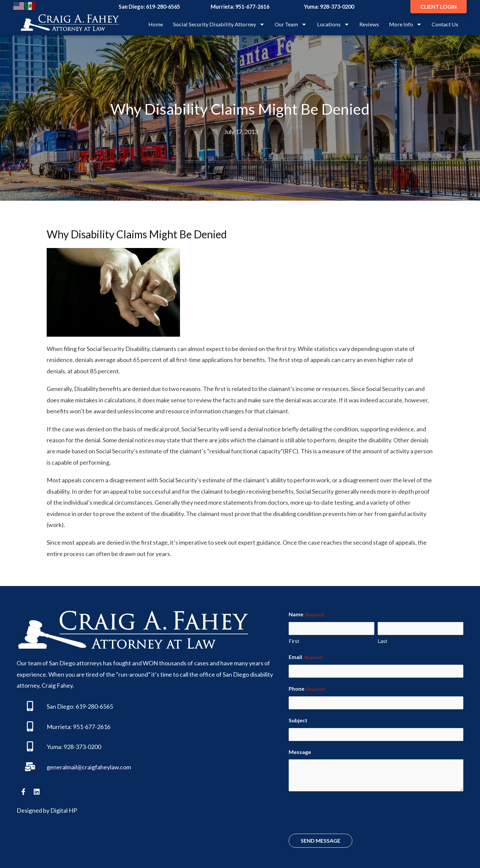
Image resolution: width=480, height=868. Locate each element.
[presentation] (339, 809)
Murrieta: (59, 727)
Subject (298, 717)
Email (306, 656)
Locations (333, 24)
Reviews (369, 24)
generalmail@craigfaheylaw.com (89, 767)
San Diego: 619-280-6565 (80, 706)
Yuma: (55, 747)
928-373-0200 (337, 6)
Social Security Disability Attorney (219, 24)
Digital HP (64, 810)
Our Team (291, 24)
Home (156, 24)
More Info (405, 24)
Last (382, 640)
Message (300, 747)
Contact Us (445, 24)
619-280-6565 (163, 6)
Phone (307, 687)
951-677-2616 (252, 6)
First (294, 640)
